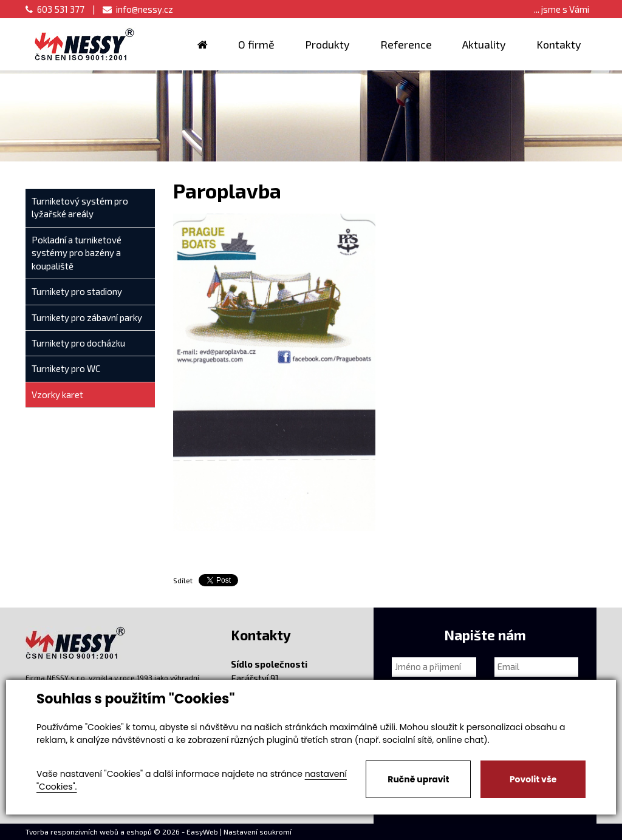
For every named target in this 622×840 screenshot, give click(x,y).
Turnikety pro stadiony (77, 291)
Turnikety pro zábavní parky (87, 317)
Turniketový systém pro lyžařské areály (80, 207)
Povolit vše (533, 779)
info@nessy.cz (138, 9)
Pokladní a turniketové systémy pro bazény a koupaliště (77, 253)
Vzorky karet (57, 395)
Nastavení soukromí (258, 832)
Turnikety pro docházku (78, 343)
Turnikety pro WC (66, 368)
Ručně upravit (418, 779)
